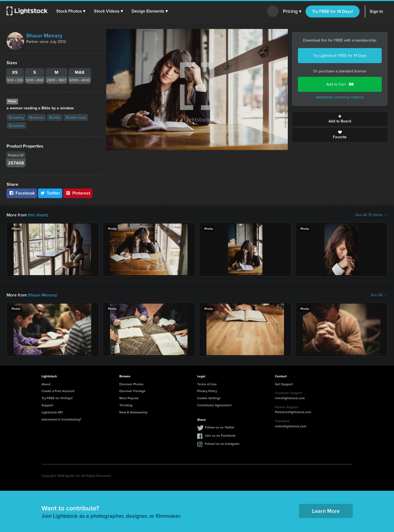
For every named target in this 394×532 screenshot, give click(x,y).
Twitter (50, 193)
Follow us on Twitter (220, 427)
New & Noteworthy (133, 412)
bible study (76, 117)
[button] (71, 11)
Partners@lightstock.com (293, 412)
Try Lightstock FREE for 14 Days (340, 56)
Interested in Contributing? (61, 419)
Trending (126, 405)
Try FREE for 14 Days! (333, 11)
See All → (379, 295)
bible (55, 117)
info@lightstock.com (290, 398)
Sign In (376, 11)
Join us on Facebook (220, 435)
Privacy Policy (207, 391)
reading (16, 117)
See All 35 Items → (371, 215)
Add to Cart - (340, 84)
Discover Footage (132, 391)
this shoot (37, 215)
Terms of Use (207, 384)
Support (47, 405)
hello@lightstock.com (291, 426)
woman (36, 117)
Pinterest (78, 193)
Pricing (292, 11)
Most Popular (129, 398)
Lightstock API (52, 412)
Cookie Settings (209, 398)
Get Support (284, 384)
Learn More (326, 511)
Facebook (22, 193)
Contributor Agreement (214, 405)
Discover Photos (131, 384)
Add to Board (340, 119)
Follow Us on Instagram (222, 444)
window (16, 126)
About (46, 384)
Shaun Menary (44, 36)
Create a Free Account (58, 391)
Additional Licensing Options (340, 97)
